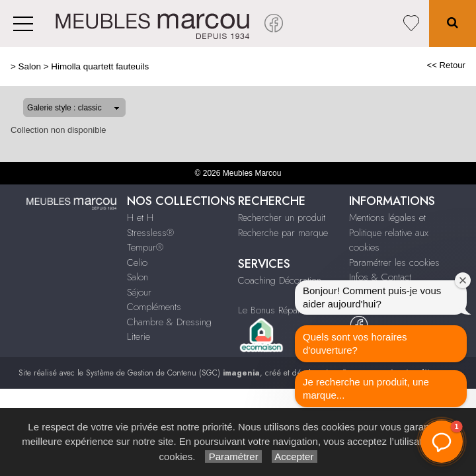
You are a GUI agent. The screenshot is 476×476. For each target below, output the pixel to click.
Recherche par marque (283, 233)
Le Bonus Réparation (279, 310)
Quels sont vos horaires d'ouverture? (355, 343)
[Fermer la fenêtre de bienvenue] (463, 280)
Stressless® (150, 233)
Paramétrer (233, 456)
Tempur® (145, 247)
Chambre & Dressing (169, 322)
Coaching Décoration (280, 280)
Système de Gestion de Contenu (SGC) (173, 373)
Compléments (154, 307)
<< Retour (446, 65)
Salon (30, 66)
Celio (137, 262)
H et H (140, 218)
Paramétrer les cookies (394, 262)
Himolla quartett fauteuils (100, 66)
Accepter (295, 456)
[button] (442, 442)
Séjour (139, 292)
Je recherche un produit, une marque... (366, 388)
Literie (139, 337)
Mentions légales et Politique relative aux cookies (389, 232)
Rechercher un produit (282, 218)
